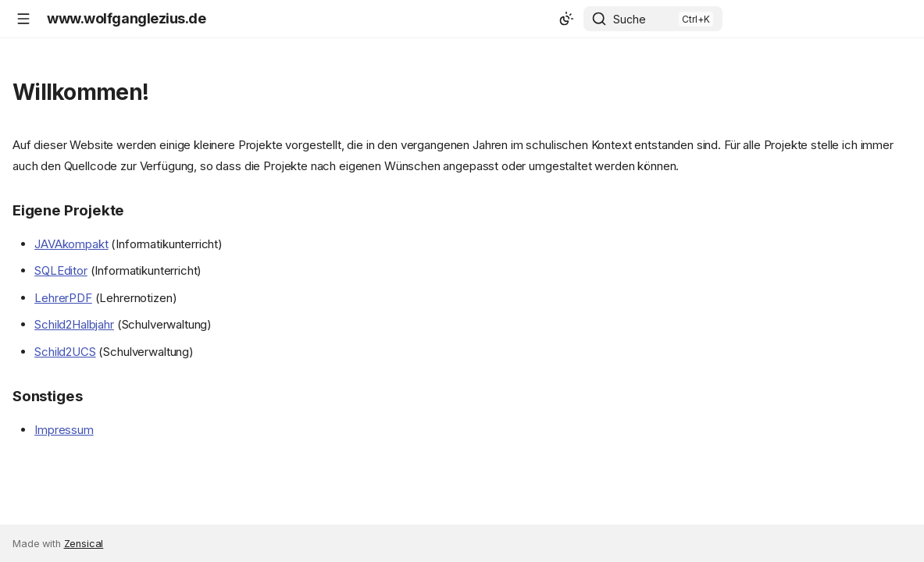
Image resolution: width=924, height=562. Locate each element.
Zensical (84, 544)
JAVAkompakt (71, 244)
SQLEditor (61, 270)
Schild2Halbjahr (74, 324)
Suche (630, 19)
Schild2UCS (65, 352)
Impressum (64, 430)
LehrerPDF (63, 298)
